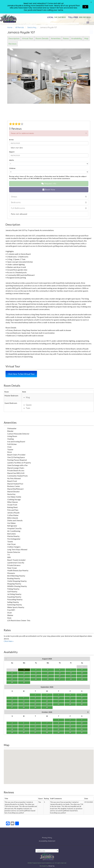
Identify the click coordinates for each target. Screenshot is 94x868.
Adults (12, 160)
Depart (12, 152)
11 (36, 673)
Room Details (42, 38)
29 (82, 679)
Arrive (11, 140)
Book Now (49, 190)
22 (82, 676)
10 (24, 673)
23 (12, 679)
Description (14, 38)
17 (24, 676)
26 (48, 679)
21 (71, 676)
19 (48, 676)
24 (24, 679)
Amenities (56, 38)
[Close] (86, 133)
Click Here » (9, 641)
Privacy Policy (47, 836)
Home (10, 27)
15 (82, 673)
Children (12, 168)
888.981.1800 (79, 17)
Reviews (12, 44)
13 (60, 673)
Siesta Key (32, 27)
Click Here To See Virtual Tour (21, 374)
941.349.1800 (57, 17)
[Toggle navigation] (88, 22)
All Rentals (20, 27)
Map (86, 38)
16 (12, 676)
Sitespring (51, 864)
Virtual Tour (28, 38)
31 (24, 682)
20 (60, 676)
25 (36, 679)
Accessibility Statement (47, 839)
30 (12, 682)
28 (71, 679)
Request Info (49, 184)
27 (60, 679)
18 (36, 676)
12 (48, 673)
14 (71, 673)
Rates (66, 38)
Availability (77, 38)
